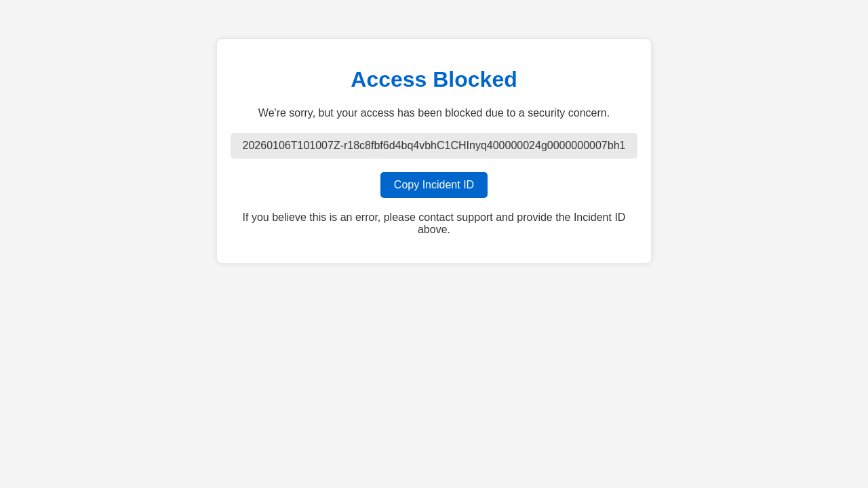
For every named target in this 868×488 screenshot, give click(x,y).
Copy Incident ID (434, 185)
